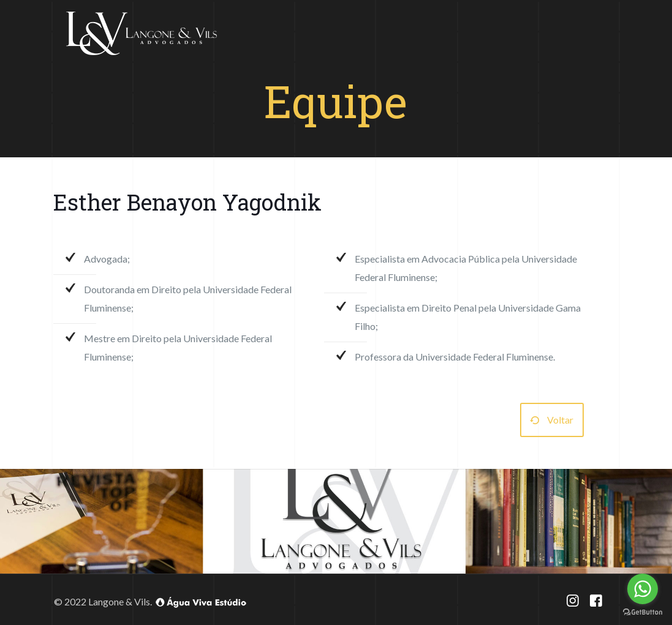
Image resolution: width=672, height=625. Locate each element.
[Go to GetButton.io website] (643, 612)
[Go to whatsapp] (643, 589)
